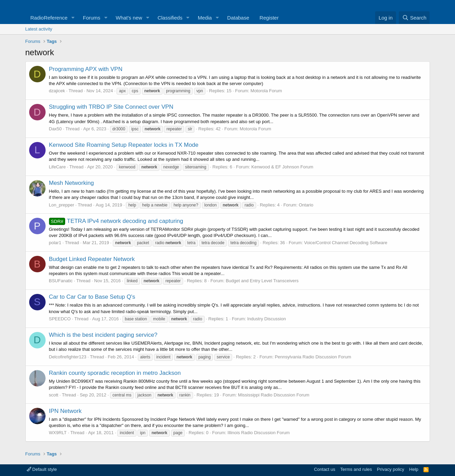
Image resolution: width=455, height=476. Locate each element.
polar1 (55, 243)
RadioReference (49, 18)
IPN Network (65, 411)
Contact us (325, 469)
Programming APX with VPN (86, 69)
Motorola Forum (266, 91)
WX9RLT (58, 433)
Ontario (306, 205)
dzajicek (57, 91)
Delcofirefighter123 (68, 357)
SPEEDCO (60, 319)
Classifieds (170, 18)
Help (414, 469)
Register (269, 18)
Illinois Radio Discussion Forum (259, 433)
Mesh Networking (71, 183)
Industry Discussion (267, 319)
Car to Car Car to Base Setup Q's (92, 297)
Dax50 (56, 129)
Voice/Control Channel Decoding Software (346, 243)
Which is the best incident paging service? (103, 335)
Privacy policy (390, 469)
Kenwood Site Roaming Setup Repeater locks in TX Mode (124, 145)
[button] (73, 18)
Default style (42, 469)
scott (54, 395)
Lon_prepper (62, 205)
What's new (129, 18)
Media (205, 18)
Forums (92, 18)
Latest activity (39, 29)
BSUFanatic (61, 281)
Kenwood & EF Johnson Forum (282, 167)
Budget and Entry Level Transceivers (262, 281)
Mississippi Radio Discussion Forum (274, 395)
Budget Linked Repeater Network (92, 259)
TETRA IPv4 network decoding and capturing (116, 221)
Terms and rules (356, 469)
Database (238, 18)
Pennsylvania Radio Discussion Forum (313, 357)
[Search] (414, 18)
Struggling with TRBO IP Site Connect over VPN (111, 107)
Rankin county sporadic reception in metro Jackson (115, 373)
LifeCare (57, 167)
